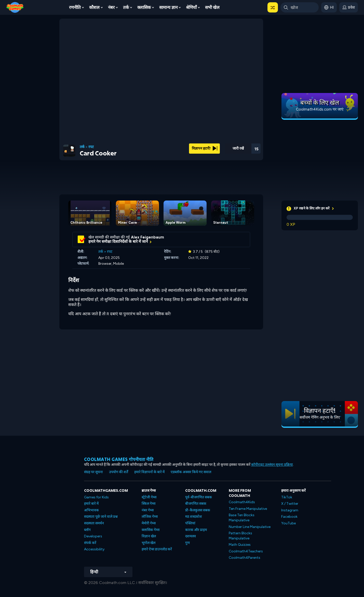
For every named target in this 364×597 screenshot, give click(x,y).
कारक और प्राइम (196, 530)
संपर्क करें (90, 543)
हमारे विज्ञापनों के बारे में (149, 472)
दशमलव (191, 536)
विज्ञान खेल (149, 536)
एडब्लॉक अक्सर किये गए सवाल (191, 472)
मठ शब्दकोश (194, 517)
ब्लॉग (87, 530)
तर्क (126, 7)
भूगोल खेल (149, 543)
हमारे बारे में (91, 504)
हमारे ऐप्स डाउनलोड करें (157, 549)
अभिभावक (91, 510)
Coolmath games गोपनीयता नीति (119, 459)
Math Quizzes (240, 545)
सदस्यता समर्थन (94, 523)
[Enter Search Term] (300, 7)
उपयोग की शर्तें (119, 472)
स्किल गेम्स (149, 504)
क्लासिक (144, 7)
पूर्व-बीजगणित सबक (199, 497)
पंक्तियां (190, 523)
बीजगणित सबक (196, 504)
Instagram (290, 510)
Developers (93, 536)
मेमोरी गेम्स (149, 523)
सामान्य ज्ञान (168, 7)
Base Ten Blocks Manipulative (242, 518)
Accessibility (94, 549)
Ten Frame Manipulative (248, 509)
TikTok (287, 497)
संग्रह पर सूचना (93, 472)
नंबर (111, 7)
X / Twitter (290, 504)
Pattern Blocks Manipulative (240, 536)
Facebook (289, 517)
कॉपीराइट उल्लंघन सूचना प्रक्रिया (272, 465)
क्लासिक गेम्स (151, 530)
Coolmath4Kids (242, 502)
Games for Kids (96, 497)
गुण (187, 543)
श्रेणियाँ (191, 7)
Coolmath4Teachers (246, 551)
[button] (273, 7)
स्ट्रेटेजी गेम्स (149, 497)
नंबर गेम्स (148, 510)
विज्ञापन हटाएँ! (205, 148)
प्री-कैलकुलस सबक (198, 510)
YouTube (288, 523)
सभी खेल (212, 7)
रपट (91, 147)
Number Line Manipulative (250, 527)
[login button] (349, 7)
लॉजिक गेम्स (150, 517)
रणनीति (75, 7)
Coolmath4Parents (245, 558)
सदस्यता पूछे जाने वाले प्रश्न (101, 517)
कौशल (94, 7)
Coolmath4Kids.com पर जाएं (320, 109)
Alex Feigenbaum (147, 237)
